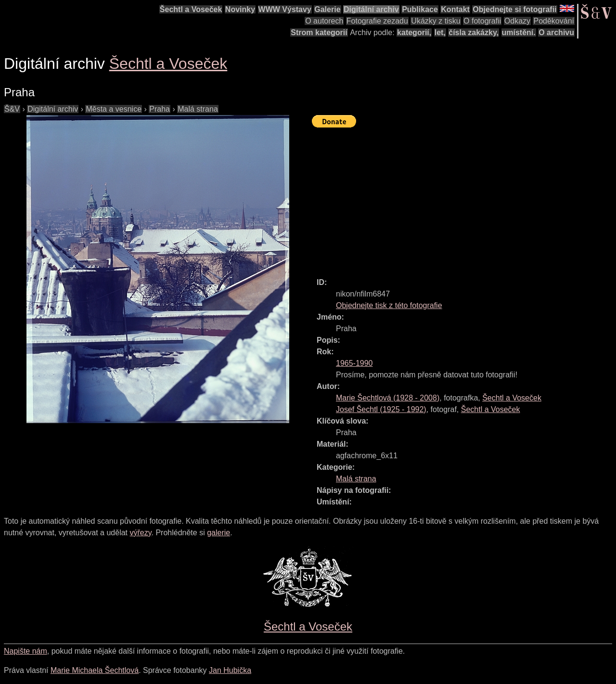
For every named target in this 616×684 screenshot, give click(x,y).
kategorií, (414, 32)
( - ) (388, 398)
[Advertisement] (464, 198)
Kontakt (455, 9)
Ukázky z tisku (436, 21)
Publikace (420, 9)
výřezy (140, 533)
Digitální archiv (371, 9)
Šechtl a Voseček (191, 9)
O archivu (556, 32)
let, (440, 32)
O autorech (324, 21)
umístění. (519, 32)
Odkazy (517, 21)
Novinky (240, 9)
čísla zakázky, (474, 32)
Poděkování (554, 21)
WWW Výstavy (285, 9)
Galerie (327, 9)
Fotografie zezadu (377, 21)
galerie (218, 533)
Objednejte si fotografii (514, 9)
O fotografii (482, 21)
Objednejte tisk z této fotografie (389, 305)
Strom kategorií (319, 32)
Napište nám (26, 651)
